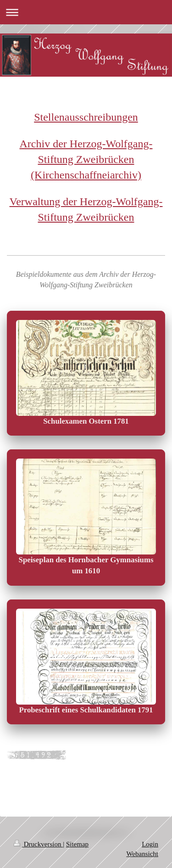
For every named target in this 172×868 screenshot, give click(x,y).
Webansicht (142, 854)
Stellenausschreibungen (86, 117)
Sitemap (77, 844)
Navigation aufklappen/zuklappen (86, 12)
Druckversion (38, 844)
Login (150, 844)
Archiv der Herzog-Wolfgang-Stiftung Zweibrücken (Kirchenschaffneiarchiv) (86, 159)
